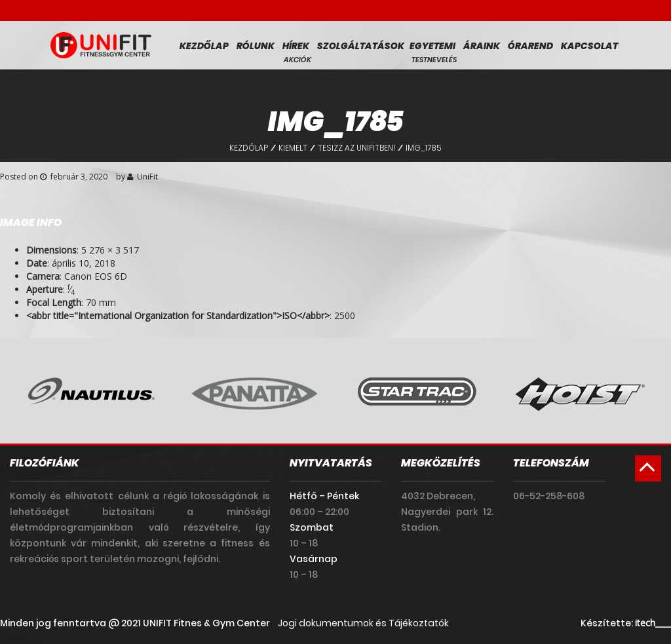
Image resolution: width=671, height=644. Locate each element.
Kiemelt (293, 148)
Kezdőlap (204, 46)
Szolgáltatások (361, 46)
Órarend (530, 46)
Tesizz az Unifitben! (356, 148)
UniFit (147, 177)
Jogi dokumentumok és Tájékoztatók (363, 623)
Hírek (296, 46)
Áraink (482, 46)
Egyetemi (432, 46)
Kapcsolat (589, 46)
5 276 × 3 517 (110, 250)
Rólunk (256, 46)
